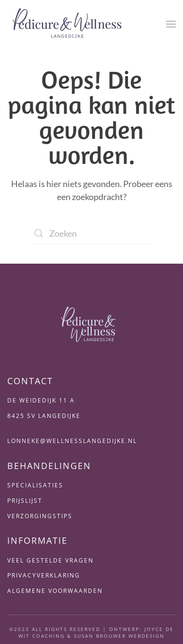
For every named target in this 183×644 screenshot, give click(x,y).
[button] (171, 24)
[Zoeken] (92, 234)
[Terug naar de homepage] (68, 24)
